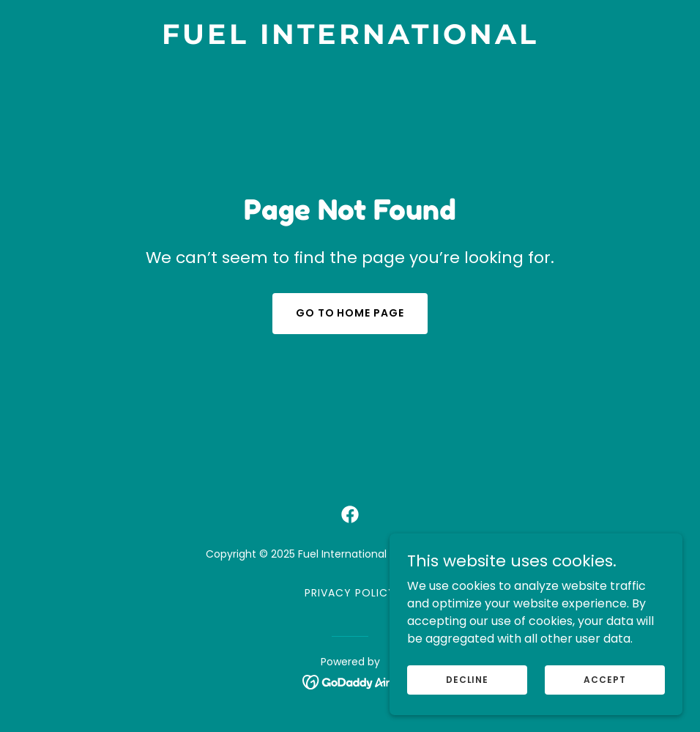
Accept (604, 679)
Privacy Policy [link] (350, 593)
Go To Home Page (350, 313)
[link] (350, 40)
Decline (467, 679)
